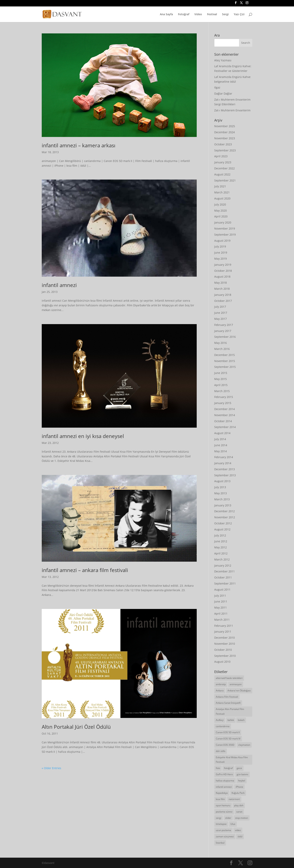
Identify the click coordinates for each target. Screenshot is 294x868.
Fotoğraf (184, 14)
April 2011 (221, 614)
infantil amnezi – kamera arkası (79, 145)
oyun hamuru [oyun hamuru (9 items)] (223, 805)
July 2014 (220, 439)
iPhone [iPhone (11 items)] (239, 787)
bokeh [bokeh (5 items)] (241, 720)
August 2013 (222, 481)
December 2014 (224, 409)
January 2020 (223, 222)
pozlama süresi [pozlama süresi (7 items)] (224, 812)
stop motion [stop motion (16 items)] (242, 818)
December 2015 (224, 355)
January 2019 (223, 265)
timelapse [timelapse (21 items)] (221, 824)
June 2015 (221, 373)
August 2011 (222, 590)
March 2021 (222, 192)
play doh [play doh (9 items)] (239, 805)
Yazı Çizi (239, 14)
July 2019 (220, 246)
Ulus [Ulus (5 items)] (233, 824)
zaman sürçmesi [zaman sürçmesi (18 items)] (225, 836)
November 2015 (225, 361)
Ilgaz (217, 87)
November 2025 (225, 126)
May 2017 (220, 319)
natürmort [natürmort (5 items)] (234, 799)
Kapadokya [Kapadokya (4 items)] (222, 793)
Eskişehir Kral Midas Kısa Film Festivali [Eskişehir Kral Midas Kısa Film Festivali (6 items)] (232, 760)
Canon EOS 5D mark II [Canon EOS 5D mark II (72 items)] (228, 732)
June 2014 (221, 445)
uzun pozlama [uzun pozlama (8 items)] (223, 830)
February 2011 (224, 626)
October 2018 (223, 271)
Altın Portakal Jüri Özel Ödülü (76, 727)
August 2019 (222, 241)
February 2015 (224, 397)
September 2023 (225, 150)
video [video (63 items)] (238, 830)
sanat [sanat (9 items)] (239, 812)
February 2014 (224, 457)
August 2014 (222, 433)
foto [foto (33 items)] (218, 768)
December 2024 (224, 132)
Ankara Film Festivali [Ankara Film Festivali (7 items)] (227, 697)
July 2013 (220, 487)
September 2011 (225, 583)
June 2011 (221, 601)
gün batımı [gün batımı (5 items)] (242, 774)
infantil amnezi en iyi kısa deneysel (83, 436)
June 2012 (221, 541)
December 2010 (224, 638)
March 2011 (222, 620)
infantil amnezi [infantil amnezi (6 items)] (224, 787)
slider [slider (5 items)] (228, 818)
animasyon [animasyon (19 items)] (236, 684)
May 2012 (220, 547)
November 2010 (225, 644)
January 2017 (223, 331)
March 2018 (222, 289)
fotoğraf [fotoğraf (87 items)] (228, 768)
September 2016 (225, 337)
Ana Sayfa (166, 14)
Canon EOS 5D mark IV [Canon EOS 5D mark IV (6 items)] (228, 739)
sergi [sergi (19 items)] (219, 818)
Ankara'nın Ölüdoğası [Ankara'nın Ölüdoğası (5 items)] (239, 691)
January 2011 (223, 632)
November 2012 (225, 517)
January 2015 (223, 403)
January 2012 (223, 565)
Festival (212, 14)
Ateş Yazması (223, 60)
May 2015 (220, 379)
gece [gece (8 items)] (239, 768)
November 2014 (225, 415)
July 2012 (220, 535)
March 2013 (222, 499)
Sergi (225, 14)
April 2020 (221, 216)
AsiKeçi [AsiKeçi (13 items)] (220, 720)
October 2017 (223, 301)
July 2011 (220, 596)
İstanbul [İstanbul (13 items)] (220, 843)
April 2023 (221, 156)
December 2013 (224, 469)
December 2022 (224, 168)
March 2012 (222, 559)
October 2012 (223, 523)
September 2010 (225, 656)
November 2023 (225, 138)
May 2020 (220, 211)
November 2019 (225, 228)
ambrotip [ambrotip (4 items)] (221, 684)
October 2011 (223, 577)
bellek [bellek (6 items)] (231, 720)
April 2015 (221, 385)
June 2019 (221, 253)
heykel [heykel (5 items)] (242, 781)
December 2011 (224, 571)
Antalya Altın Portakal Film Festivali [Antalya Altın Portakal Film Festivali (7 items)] (230, 711)
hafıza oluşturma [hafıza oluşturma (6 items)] (225, 781)
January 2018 (223, 295)
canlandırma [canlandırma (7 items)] (223, 726)
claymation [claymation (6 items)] (244, 745)
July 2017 (220, 307)
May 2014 (220, 451)
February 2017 (224, 325)
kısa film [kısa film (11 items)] (220, 799)
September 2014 (225, 427)
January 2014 (223, 463)
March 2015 (222, 391)
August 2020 (222, 198)
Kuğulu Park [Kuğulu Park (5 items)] (238, 793)
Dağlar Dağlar (223, 93)
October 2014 (223, 421)
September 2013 (225, 475)
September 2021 (225, 180)
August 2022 (222, 174)
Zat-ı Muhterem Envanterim (232, 110)
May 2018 (220, 283)
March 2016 (222, 349)
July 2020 (220, 204)
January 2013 (223, 505)
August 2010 (222, 662)
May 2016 (220, 343)
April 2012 (221, 553)
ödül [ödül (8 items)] (240, 836)
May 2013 (220, 493)
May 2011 (220, 607)
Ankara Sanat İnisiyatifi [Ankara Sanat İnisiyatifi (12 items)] (228, 703)
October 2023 (223, 144)
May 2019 (220, 259)
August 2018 (222, 277)
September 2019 (225, 235)
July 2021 (220, 186)
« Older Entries (51, 768)
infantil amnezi (59, 285)
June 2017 (221, 313)
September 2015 (225, 367)
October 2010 (223, 650)
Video (198, 14)
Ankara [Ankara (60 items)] (220, 691)
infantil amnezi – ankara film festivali (85, 570)
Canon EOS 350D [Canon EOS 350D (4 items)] (225, 745)
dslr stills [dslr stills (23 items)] (221, 751)
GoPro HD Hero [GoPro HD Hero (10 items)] (224, 774)
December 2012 (224, 511)
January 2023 (223, 162)
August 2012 (222, 529)
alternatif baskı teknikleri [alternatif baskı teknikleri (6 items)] (229, 678)
